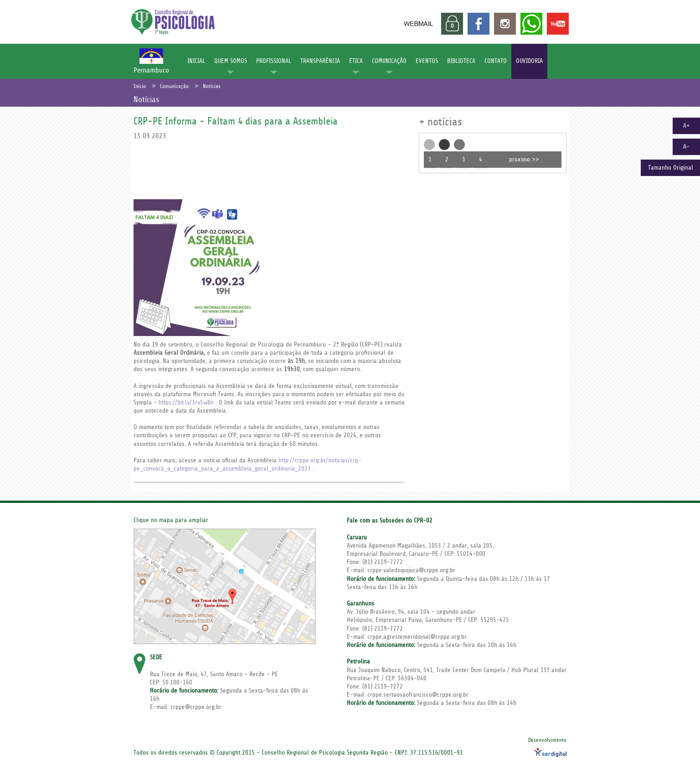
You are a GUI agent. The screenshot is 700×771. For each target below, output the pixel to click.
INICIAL (196, 61)
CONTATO (496, 61)
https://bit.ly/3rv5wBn (186, 403)
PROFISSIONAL (274, 61)
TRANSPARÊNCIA (320, 61)
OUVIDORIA (529, 61)
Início (140, 86)
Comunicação (174, 86)
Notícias (212, 86)
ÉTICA (356, 61)
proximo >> (524, 160)
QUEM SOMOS (231, 61)
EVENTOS (427, 61)
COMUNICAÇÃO (389, 61)
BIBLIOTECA (461, 61)
